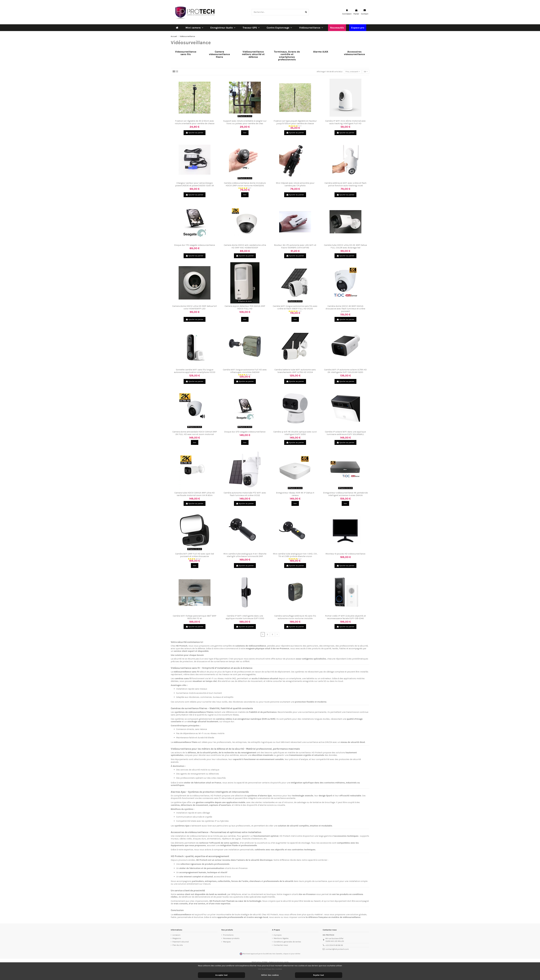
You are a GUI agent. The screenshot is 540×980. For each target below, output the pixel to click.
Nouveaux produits (231, 938)
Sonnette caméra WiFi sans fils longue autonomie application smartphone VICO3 (195, 371)
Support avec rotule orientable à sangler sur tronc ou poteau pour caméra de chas (245, 122)
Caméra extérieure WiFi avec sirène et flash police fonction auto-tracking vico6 (345, 184)
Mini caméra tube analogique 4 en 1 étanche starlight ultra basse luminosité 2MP (245, 555)
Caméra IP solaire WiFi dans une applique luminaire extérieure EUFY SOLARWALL (345, 433)
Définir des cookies (270, 975)
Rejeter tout (319, 975)
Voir (245, 133)
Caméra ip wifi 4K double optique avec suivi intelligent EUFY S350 (295, 433)
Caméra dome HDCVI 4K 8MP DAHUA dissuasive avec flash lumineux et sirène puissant (345, 309)
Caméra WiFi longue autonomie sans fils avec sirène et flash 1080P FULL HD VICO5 (295, 307)
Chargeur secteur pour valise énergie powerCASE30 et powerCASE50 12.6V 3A (195, 184)
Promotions (228, 935)
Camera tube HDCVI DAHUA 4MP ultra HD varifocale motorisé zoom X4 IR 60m (195, 494)
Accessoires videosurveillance (354, 53)
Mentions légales (281, 938)
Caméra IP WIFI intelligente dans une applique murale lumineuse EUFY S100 (245, 617)
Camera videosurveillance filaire (219, 54)
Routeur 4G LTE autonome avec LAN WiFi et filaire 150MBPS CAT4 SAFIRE (295, 246)
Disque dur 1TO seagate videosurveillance (195, 245)
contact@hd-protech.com (337, 949)
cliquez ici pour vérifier (292, 954)
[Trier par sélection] (353, 72)
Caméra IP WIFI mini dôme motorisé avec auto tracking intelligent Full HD (345, 122)
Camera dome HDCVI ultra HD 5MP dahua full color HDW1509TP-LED (195, 307)
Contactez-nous (281, 945)
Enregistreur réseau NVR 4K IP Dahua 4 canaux (295, 494)
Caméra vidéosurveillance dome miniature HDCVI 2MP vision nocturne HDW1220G (245, 184)
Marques (227, 942)
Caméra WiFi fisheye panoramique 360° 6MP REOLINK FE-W (195, 617)
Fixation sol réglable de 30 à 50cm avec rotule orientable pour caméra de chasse (195, 122)
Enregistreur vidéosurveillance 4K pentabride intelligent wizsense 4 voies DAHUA (345, 494)
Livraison (176, 935)
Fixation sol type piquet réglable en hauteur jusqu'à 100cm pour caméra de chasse (295, 122)
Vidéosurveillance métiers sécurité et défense (253, 54)
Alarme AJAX (321, 52)
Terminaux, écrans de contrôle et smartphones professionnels (287, 56)
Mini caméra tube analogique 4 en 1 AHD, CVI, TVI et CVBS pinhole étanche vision (295, 555)
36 (366, 72)
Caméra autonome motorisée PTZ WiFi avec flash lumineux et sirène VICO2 (245, 494)
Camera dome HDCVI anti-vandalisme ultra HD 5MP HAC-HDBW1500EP (245, 246)
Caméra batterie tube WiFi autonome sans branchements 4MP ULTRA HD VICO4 (295, 371)
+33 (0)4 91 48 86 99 (334, 945)
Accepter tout (221, 975)
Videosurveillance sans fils (186, 53)
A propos (278, 935)
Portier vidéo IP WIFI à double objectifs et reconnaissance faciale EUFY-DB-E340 (345, 617)
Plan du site (178, 945)
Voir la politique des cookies (270, 969)
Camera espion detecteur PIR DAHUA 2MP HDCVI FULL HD (245, 307)
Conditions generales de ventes (287, 942)
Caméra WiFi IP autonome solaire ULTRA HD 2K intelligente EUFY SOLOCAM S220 (345, 371)
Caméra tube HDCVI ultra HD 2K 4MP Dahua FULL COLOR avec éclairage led (345, 246)
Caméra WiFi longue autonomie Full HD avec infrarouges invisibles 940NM (245, 371)
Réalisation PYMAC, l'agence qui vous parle (270, 962)
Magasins (177, 938)
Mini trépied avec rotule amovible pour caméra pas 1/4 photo (295, 184)
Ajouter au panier (195, 133)
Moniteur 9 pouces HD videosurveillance (345, 554)
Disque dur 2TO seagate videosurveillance (245, 432)
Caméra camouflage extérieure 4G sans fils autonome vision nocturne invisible (295, 617)
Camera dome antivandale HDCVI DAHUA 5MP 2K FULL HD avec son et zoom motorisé (195, 433)
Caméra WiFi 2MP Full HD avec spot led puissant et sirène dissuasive (195, 555)
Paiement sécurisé (180, 942)
